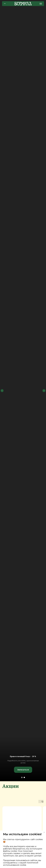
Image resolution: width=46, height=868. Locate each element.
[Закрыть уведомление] (44, 832)
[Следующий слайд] (44, 355)
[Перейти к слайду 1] (22, 777)
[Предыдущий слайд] (2, 355)
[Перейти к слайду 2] (24, 777)
